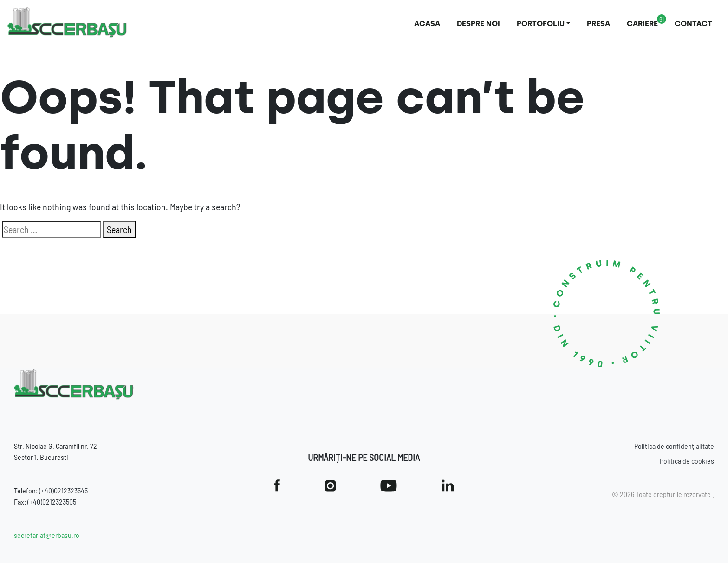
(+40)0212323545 (63, 490)
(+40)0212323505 (52, 502)
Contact (693, 23)
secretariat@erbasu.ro (47, 535)
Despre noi (478, 23)
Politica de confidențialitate (674, 446)
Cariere (642, 23)
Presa (598, 23)
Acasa (427, 23)
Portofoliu (541, 23)
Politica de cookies (687, 461)
